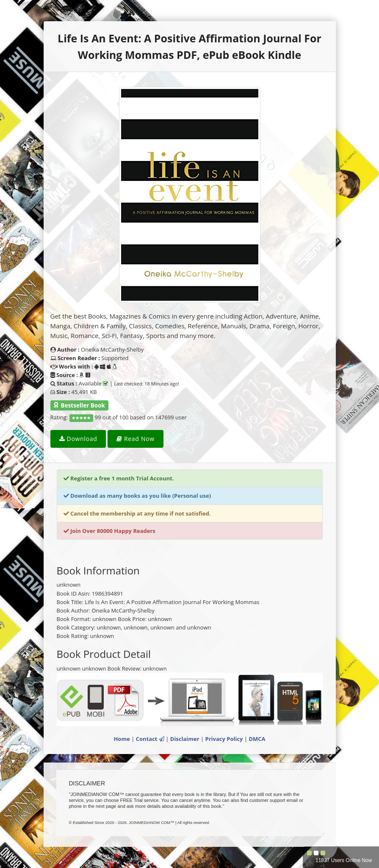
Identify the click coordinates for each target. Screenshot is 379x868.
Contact (150, 739)
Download (78, 439)
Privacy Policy (224, 739)
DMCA (257, 739)
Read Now (136, 439)
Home (122, 739)
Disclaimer (185, 739)
